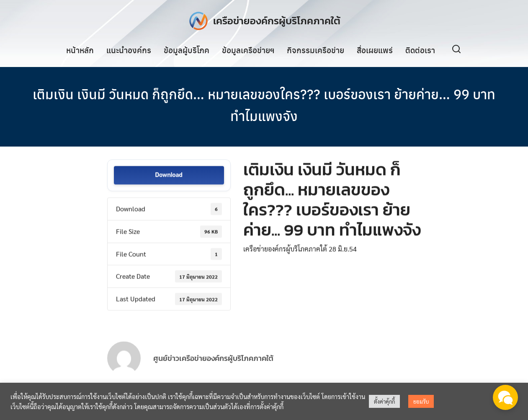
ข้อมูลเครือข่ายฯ (248, 50)
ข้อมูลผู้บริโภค (187, 50)
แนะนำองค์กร (129, 50)
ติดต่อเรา (420, 50)
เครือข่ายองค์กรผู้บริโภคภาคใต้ (277, 21)
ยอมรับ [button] (421, 401)
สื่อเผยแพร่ (375, 50)
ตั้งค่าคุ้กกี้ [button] (384, 401)
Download (169, 177)
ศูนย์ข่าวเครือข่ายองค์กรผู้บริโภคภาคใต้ (213, 367)
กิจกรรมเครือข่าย (316, 50)
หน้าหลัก (80, 50)
